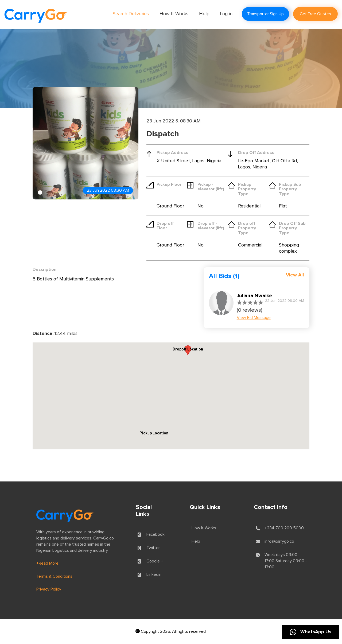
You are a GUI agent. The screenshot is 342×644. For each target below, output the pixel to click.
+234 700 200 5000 (284, 528)
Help (204, 14)
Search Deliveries (131, 14)
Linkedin (154, 574)
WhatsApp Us (311, 632)
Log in (226, 14)
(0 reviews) (249, 310)
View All (295, 275)
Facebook (156, 534)
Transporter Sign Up (265, 14)
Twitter (153, 548)
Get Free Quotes (315, 14)
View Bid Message (254, 318)
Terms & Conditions (54, 576)
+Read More (47, 563)
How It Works (174, 14)
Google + (155, 561)
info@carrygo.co (279, 541)
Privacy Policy (49, 589)
